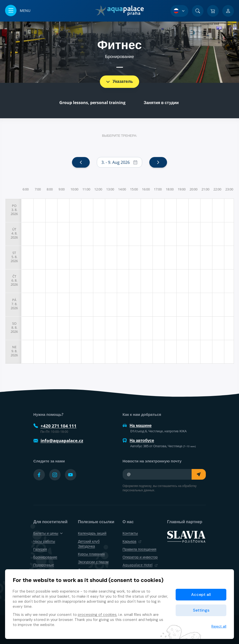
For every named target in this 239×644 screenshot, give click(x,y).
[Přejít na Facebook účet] (39, 475)
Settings (201, 610)
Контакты (130, 533)
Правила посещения (140, 549)
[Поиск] (198, 11)
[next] (158, 162)
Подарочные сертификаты (44, 567)
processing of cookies (97, 615)
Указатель (119, 81)
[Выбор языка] (179, 11)
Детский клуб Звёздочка (89, 544)
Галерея (40, 549)
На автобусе (138, 440)
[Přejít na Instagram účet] (55, 475)
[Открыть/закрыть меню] (18, 11)
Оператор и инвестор (140, 557)
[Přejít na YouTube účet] (71, 475)
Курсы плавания (91, 554)
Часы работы (44, 541)
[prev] (81, 162)
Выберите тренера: (120, 135)
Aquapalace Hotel (140, 565)
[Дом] (120, 11)
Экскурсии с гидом (93, 562)
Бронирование (45, 557)
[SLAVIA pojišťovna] (186, 536)
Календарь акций (92, 533)
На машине (137, 425)
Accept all (201, 594)
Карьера (132, 541)
